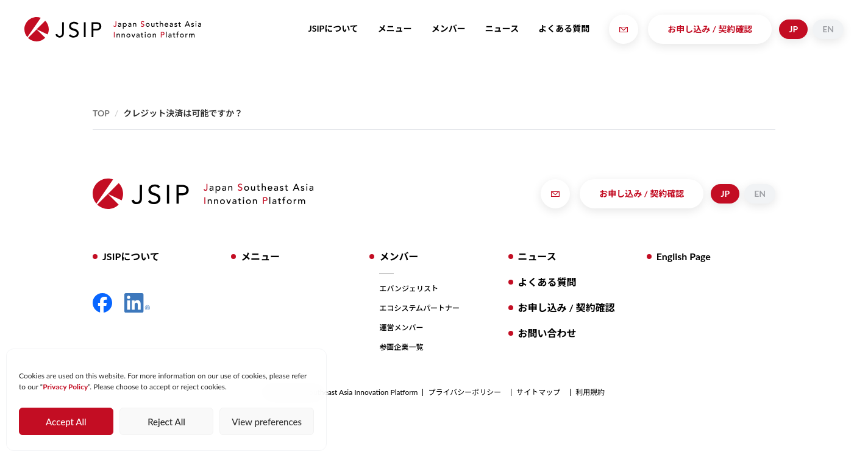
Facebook (102, 303)
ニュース (502, 28)
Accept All (66, 422)
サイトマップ (538, 392)
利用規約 (590, 392)
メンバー (449, 28)
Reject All (166, 422)
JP (793, 29)
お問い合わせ (547, 333)
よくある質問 (564, 28)
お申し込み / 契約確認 (710, 29)
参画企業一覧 (401, 347)
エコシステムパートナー (419, 308)
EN (828, 29)
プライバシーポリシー (464, 392)
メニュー (395, 28)
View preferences (267, 422)
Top (101, 113)
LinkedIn (137, 303)
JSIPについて (333, 28)
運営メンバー (401, 328)
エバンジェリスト (409, 289)
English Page (684, 256)
